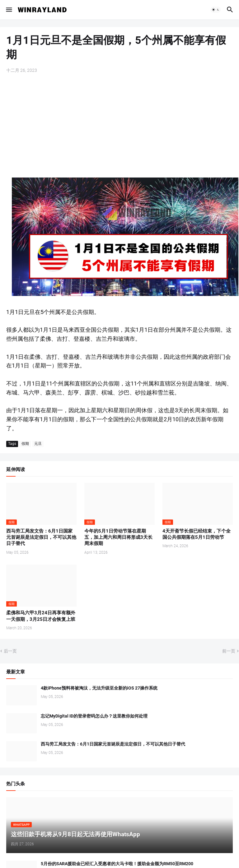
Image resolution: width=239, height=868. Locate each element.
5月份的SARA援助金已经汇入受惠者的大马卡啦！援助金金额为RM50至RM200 (117, 864)
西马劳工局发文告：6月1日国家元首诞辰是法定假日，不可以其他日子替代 (41, 537)
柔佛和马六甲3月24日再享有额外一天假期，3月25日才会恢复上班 (41, 616)
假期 (25, 444)
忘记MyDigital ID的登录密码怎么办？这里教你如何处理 (94, 716)
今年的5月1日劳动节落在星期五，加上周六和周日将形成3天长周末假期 (118, 537)
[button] (9, 10)
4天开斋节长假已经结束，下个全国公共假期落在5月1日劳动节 (197, 534)
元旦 (38, 444)
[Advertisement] (119, 126)
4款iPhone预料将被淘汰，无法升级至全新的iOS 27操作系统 (99, 688)
